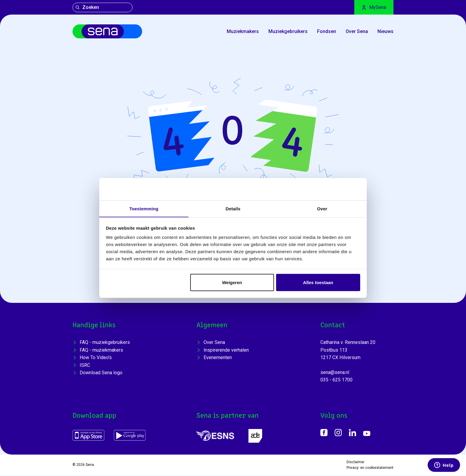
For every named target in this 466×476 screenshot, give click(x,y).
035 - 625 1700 (336, 381)
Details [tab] (233, 208)
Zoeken (87, 7)
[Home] (109, 32)
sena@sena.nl (335, 373)
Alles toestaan (318, 282)
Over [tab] (322, 208)
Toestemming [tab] (144, 208)
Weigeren (232, 282)
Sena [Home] (90, 466)
